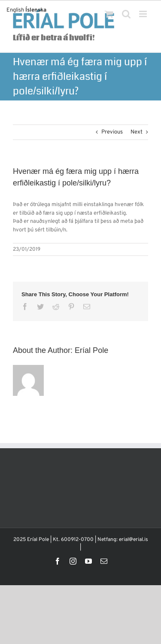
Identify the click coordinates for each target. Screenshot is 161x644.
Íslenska (36, 10)
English (15, 10)
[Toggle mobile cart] (109, 14)
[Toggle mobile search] (126, 14)
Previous (112, 132)
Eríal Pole (91, 350)
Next (137, 132)
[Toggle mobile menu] (144, 14)
